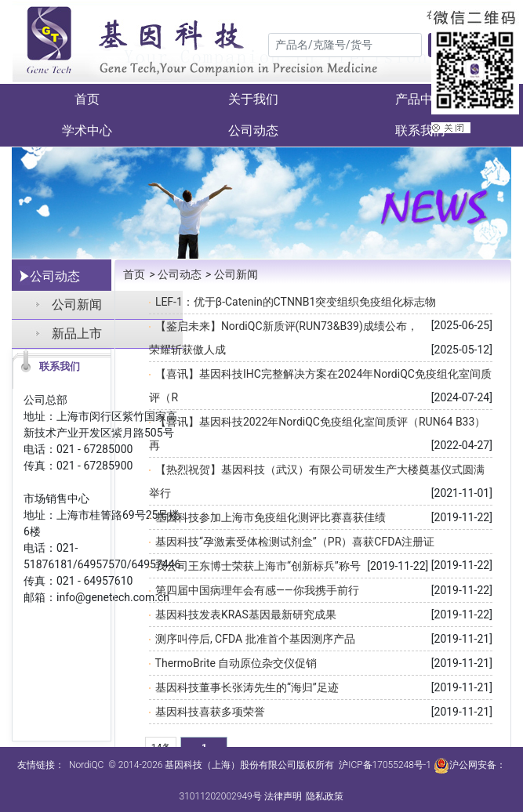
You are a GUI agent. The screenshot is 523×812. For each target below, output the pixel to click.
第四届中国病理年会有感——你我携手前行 (257, 590)
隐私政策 (325, 796)
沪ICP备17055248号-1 (385, 765)
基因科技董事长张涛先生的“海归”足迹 (247, 687)
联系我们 (420, 130)
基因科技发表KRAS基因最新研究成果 (246, 614)
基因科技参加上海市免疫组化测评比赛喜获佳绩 (271, 517)
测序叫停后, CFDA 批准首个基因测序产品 (255, 639)
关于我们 (253, 99)
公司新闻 (77, 304)
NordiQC (86, 765)
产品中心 (420, 99)
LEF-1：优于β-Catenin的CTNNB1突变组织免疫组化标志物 (296, 302)
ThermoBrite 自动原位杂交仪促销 (236, 663)
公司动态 (253, 130)
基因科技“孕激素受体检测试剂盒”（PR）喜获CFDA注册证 (295, 542)
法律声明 (283, 796)
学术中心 (87, 130)
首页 (87, 99)
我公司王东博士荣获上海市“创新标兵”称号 (258, 566)
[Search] (345, 45)
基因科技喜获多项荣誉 (210, 712)
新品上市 (77, 333)
